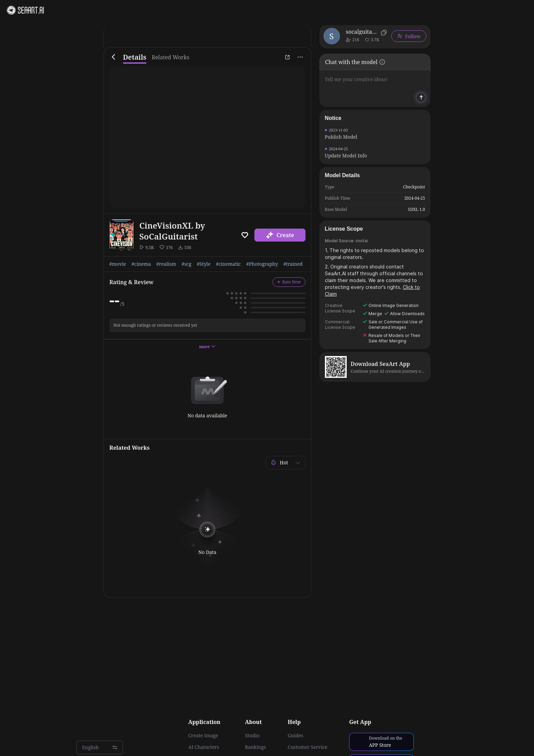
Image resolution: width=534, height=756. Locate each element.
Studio (252, 736)
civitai (362, 241)
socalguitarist (362, 32)
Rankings (255, 747)
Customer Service (308, 747)
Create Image (203, 736)
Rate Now (289, 282)
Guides (296, 736)
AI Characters (204, 747)
